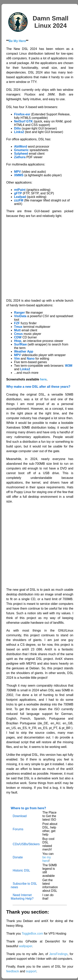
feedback (13, 971)
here (43, 379)
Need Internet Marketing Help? (22, 897)
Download (20, 816)
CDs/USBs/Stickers (26, 844)
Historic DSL (21, 870)
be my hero (47, 859)
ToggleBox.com (32, 934)
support (31, 971)
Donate (18, 857)
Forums (18, 829)
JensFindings (58, 954)
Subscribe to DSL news (24, 885)
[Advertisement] (37, 258)
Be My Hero (17, 41)
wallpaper (26, 946)
